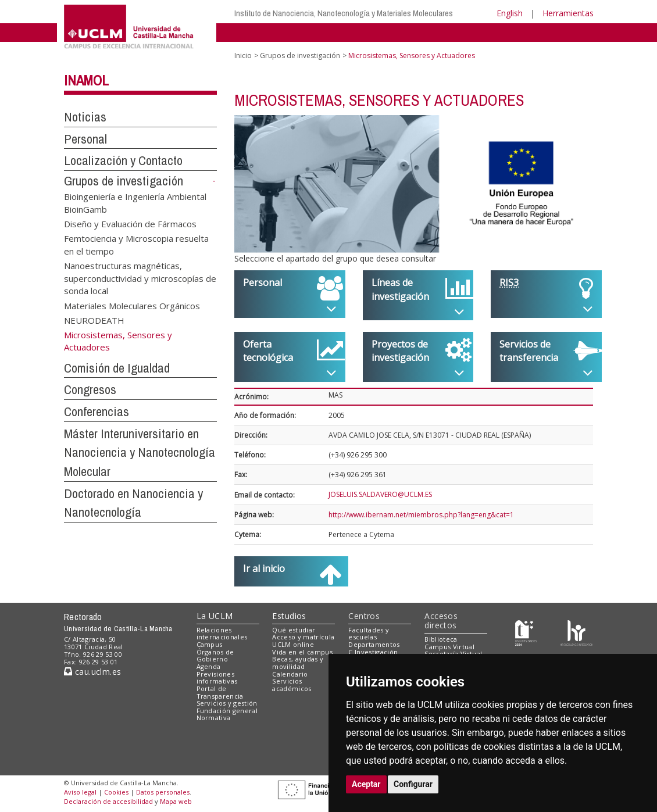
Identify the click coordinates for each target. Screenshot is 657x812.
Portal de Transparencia (220, 692)
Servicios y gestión (227, 703)
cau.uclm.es (92, 672)
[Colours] (576, 632)
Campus (210, 644)
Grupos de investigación (124, 181)
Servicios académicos (292, 685)
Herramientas (568, 13)
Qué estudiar (294, 630)
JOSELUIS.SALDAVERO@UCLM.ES (380, 494)
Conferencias (97, 412)
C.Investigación (373, 652)
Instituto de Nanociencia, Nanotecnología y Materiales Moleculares (344, 13)
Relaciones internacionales (222, 634)
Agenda (209, 666)
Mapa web (176, 801)
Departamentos (374, 644)
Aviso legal (80, 792)
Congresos (90, 389)
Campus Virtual (449, 647)
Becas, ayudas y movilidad (298, 663)
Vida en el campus (302, 652)
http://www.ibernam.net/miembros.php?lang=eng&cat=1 (421, 515)
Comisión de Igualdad (117, 368)
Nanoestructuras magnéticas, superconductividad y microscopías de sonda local (140, 278)
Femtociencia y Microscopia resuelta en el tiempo (136, 244)
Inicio (243, 56)
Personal (85, 139)
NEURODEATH (94, 320)
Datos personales (163, 792)
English (510, 13)
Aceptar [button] (366, 784)
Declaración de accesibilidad (108, 801)
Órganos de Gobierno (215, 656)
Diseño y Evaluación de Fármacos (130, 224)
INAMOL (86, 80)
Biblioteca (441, 639)
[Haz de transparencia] (526, 632)
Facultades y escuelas (369, 634)
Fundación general (227, 711)
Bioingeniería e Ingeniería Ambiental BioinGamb (135, 203)
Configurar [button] (413, 784)
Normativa (214, 718)
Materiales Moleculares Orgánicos (132, 305)
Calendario (290, 674)
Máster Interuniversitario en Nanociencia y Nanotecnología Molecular (140, 452)
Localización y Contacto (123, 160)
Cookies (116, 792)
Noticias (85, 117)
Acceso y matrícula (303, 637)
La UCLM (215, 616)
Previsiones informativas (217, 678)
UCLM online (293, 644)
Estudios (289, 616)
